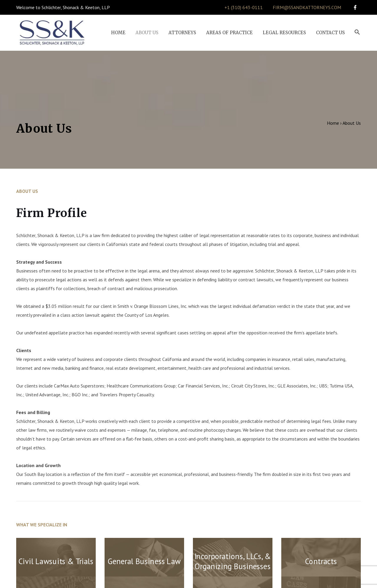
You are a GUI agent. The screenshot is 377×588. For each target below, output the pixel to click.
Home (333, 123)
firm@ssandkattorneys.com (307, 7)
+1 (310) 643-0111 (244, 7)
